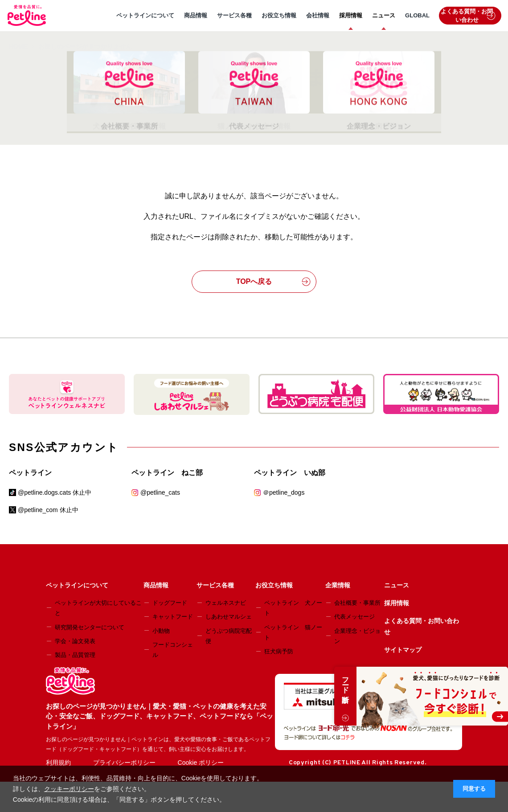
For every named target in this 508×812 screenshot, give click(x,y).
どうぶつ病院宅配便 (229, 636)
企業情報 (338, 585)
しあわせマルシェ (229, 617)
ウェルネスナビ (226, 603)
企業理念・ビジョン (357, 636)
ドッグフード (170, 603)
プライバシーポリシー (124, 763)
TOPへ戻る (273, 282)
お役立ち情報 (279, 15)
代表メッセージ (354, 617)
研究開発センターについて (90, 627)
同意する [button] (474, 789)
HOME (18, 46)
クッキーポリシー (69, 789)
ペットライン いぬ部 (290, 473)
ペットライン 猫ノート (293, 632)
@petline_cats (160, 492)
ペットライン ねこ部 (167, 473)
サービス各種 (234, 15)
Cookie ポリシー (201, 763)
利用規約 (58, 763)
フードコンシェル (173, 650)
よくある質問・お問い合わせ (468, 16)
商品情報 (196, 15)
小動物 (161, 631)
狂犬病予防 (279, 651)
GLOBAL (417, 15)
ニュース (384, 15)
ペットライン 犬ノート (293, 608)
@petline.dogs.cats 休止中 (55, 492)
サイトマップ (403, 650)
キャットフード (173, 617)
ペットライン (30, 473)
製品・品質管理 (75, 655)
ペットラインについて (145, 15)
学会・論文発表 (75, 641)
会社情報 (318, 15)
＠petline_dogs (284, 492)
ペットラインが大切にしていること (98, 608)
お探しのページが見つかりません (85, 46)
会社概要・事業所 (357, 603)
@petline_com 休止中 (48, 510)
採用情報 (351, 15)
